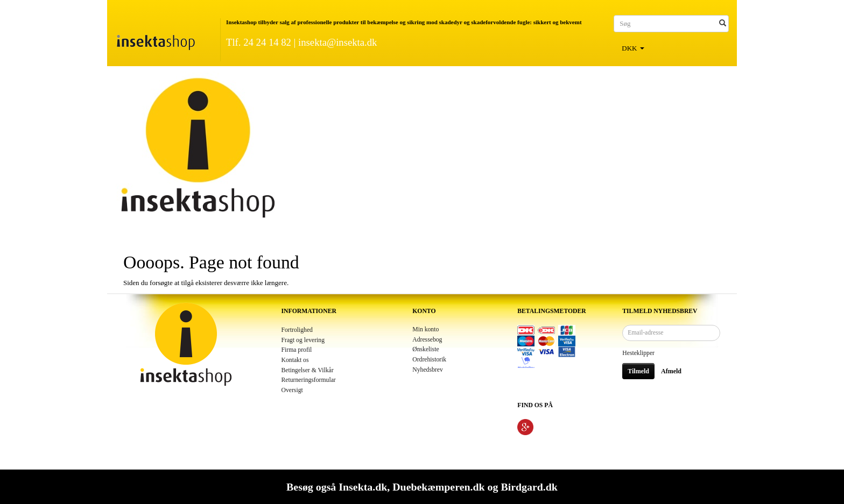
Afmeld (671, 371)
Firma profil (297, 350)
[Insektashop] (156, 40)
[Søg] (723, 23)
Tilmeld (638, 371)
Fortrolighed (297, 330)
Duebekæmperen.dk (438, 487)
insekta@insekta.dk (337, 42)
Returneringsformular (309, 380)
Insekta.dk (363, 487)
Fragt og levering (303, 340)
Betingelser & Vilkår (308, 370)
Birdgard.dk (529, 487)
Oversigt (292, 390)
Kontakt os (295, 360)
